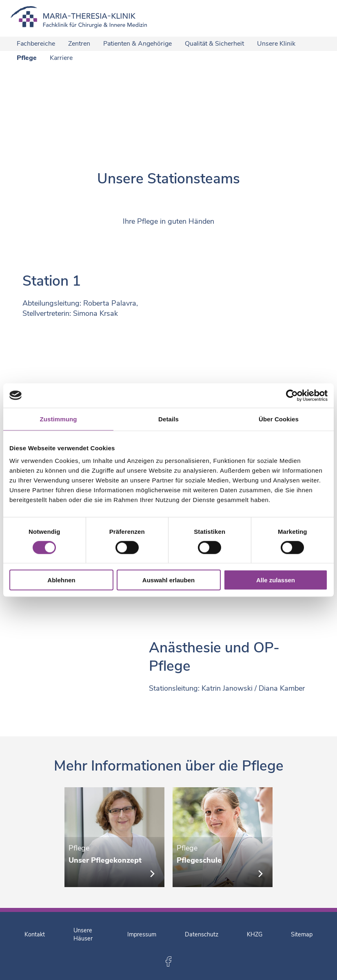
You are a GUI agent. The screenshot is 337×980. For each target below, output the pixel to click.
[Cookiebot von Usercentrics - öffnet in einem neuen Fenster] (292, 395)
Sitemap (302, 934)
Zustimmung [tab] (59, 419)
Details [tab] (168, 419)
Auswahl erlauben (168, 580)
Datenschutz (202, 934)
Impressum (142, 934)
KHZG (255, 934)
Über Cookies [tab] (279, 419)
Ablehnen (61, 580)
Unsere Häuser (83, 934)
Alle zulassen (276, 580)
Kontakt (35, 934)
